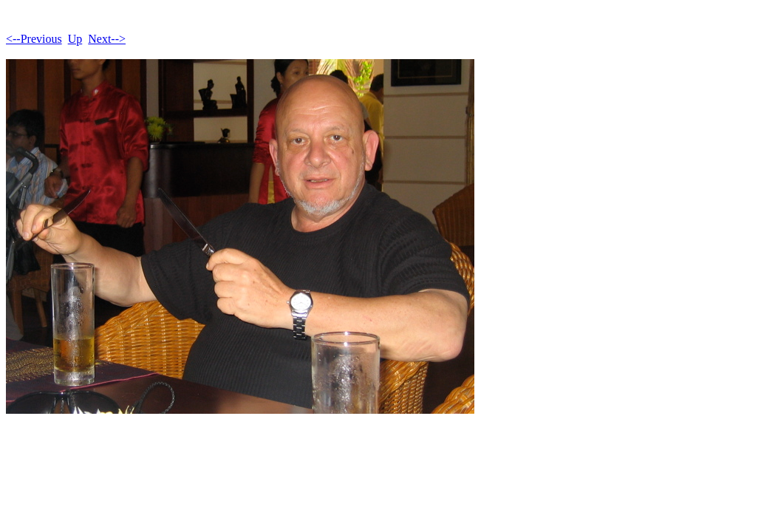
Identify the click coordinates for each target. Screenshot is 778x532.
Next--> (107, 39)
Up (75, 39)
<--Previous (34, 39)
